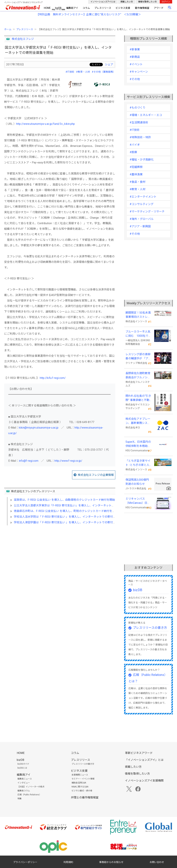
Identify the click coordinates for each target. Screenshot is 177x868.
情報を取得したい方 (147, 2)
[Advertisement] (60, 558)
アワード (159, 8)
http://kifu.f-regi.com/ (53, 378)
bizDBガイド (23, 764)
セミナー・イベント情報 (83, 779)
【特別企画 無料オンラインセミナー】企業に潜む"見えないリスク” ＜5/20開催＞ (89, 14)
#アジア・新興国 (140, 226)
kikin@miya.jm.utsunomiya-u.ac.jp (39, 428)
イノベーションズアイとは (103, 2)
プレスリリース (103, 8)
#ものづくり (138, 108)
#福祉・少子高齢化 (142, 160)
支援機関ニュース (80, 775)
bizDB (58, 8)
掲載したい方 (127, 2)
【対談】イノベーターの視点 (31, 787)
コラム (86, 8)
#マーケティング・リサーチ (147, 212)
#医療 (133, 152)
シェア (109, 64)
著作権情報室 (142, 8)
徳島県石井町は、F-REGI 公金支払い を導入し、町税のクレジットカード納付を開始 (66, 511)
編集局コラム (24, 791)
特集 (20, 799)
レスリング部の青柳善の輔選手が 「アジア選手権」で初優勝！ (138, 357)
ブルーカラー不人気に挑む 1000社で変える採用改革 (138, 334)
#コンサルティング (142, 204)
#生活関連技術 (139, 122)
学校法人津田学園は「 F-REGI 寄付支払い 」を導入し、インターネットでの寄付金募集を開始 (72, 522)
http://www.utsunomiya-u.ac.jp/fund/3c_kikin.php (45, 124)
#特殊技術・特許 (140, 137)
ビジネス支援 (123, 8)
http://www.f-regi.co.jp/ (68, 461)
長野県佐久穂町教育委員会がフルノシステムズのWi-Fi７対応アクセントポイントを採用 (138, 376)
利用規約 (68, 862)
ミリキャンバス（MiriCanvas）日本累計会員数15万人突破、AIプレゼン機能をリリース (138, 501)
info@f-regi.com (29, 461)
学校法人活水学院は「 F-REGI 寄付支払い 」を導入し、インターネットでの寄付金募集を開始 (72, 517)
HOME (47, 8)
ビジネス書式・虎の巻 (82, 791)
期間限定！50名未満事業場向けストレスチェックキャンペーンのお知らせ (138, 315)
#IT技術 (70, 72)
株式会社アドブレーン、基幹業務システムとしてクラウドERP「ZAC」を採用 (138, 421)
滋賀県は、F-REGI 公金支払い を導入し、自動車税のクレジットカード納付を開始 (64, 500)
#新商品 (135, 57)
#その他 (135, 79)
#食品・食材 (138, 182)
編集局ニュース (25, 779)
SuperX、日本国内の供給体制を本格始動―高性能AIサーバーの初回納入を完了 (138, 444)
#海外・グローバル (142, 219)
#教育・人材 (83, 72)
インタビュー (24, 783)
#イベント (136, 64)
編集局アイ (72, 8)
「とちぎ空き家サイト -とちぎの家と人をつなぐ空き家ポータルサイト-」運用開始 (138, 463)
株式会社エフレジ (23, 39)
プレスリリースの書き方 (150, 628)
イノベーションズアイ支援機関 (144, 781)
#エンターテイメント (143, 197)
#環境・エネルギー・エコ (146, 115)
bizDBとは (22, 768)
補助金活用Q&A (79, 783)
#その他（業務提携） (104, 72)
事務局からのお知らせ (111, 862)
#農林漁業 (136, 174)
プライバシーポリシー (25, 862)
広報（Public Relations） (29, 795)
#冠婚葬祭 (136, 167)
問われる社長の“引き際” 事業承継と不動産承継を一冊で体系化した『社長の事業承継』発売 (138, 398)
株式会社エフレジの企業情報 (96, 475)
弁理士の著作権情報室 (85, 797)
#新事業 (135, 49)
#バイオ (135, 145)
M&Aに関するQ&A (80, 787)
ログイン (166, 2)
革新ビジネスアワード (139, 753)
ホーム (8, 29)
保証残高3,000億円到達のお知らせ (137, 482)
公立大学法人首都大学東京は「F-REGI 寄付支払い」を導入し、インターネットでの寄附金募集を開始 (76, 505)
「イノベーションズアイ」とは (144, 760)
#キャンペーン (139, 72)
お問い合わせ (157, 862)
